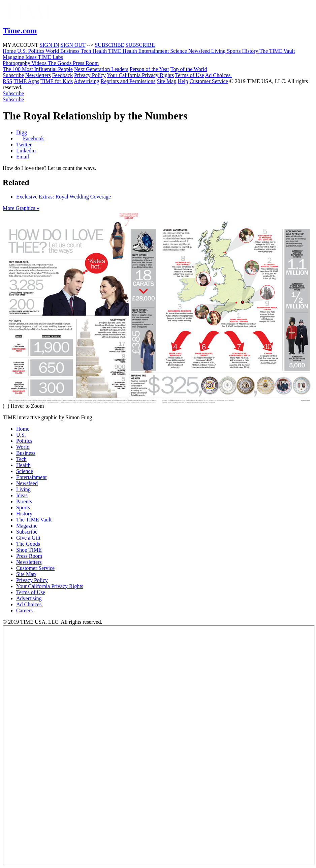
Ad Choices (220, 75)
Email (23, 157)
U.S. (21, 435)
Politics (24, 441)
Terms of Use (190, 75)
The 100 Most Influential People (38, 69)
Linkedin (26, 151)
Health (23, 465)
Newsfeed (27, 483)
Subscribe (13, 75)
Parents (24, 501)
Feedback (62, 75)
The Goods (28, 544)
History (24, 514)
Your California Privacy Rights (140, 75)
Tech (21, 459)
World (23, 447)
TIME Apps (26, 81)
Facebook (33, 138)
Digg (22, 132)
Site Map (166, 81)
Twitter (24, 144)
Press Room (29, 556)
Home (23, 429)
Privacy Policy (90, 75)
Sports (23, 508)
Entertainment (31, 477)
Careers (24, 610)
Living (23, 489)
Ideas (22, 495)
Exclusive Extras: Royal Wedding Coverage (64, 197)
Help (183, 81)
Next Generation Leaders (101, 69)
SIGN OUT (73, 45)
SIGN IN (49, 45)
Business (26, 453)
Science (25, 471)
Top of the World (189, 69)
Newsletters (38, 75)
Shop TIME (29, 550)
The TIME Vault (34, 520)
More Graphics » (21, 208)
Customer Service (209, 81)
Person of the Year (149, 69)
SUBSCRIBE (109, 45)
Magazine (27, 526)
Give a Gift (28, 538)
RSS (7, 81)
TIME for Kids (57, 81)
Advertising (87, 81)
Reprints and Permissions (128, 81)
